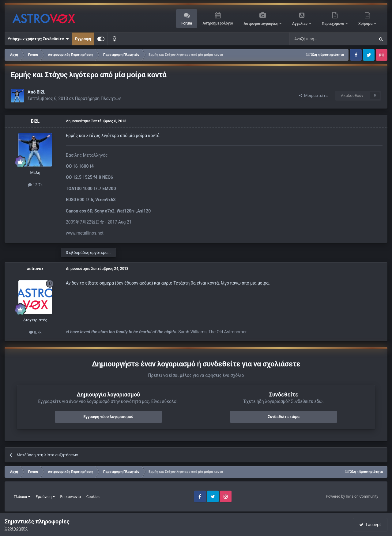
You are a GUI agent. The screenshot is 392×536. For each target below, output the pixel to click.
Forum (187, 23)
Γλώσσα (22, 497)
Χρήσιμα (366, 24)
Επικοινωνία (71, 497)
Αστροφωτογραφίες (261, 24)
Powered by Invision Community (352, 496)
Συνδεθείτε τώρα (284, 417)
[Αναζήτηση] (312, 39)
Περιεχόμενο (334, 24)
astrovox (35, 269)
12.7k (35, 185)
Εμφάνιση (45, 497)
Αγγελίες (300, 24)
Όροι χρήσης (16, 528)
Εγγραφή (83, 39)
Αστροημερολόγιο (218, 23)
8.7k (35, 332)
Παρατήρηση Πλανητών (98, 98)
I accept (370, 525)
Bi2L (41, 92)
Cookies (93, 497)
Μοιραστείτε (313, 96)
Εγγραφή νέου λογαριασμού (108, 417)
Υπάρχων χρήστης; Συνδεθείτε (38, 39)
